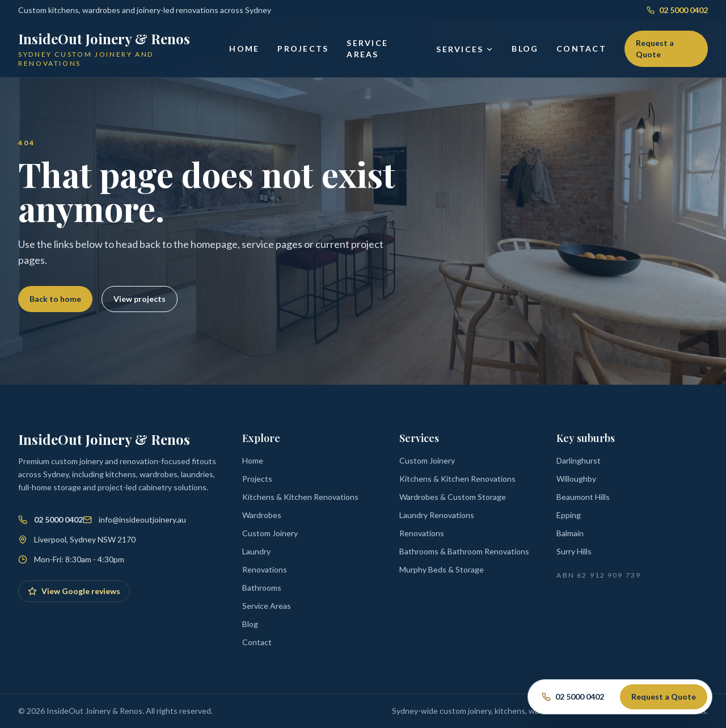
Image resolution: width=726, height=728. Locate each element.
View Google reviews (74, 591)
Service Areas (367, 49)
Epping (569, 515)
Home (244, 49)
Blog (525, 49)
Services (465, 49)
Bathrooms (262, 588)
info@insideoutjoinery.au (142, 519)
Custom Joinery (270, 533)
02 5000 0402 (677, 10)
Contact (581, 49)
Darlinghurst (579, 460)
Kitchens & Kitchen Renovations (300, 497)
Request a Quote (655, 49)
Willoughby (576, 479)
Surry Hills (574, 551)
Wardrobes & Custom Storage (453, 497)
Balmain (570, 533)
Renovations (265, 569)
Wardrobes (262, 515)
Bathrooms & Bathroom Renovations (464, 551)
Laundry (256, 551)
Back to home (55, 299)
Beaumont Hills (583, 497)
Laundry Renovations (437, 515)
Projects (303, 49)
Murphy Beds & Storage (442, 569)
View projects (140, 299)
